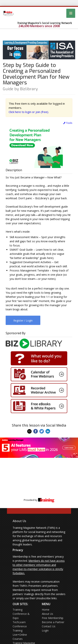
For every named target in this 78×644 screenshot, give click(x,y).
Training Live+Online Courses (20, 635)
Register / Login (23, 320)
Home (46, 610)
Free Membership (53, 618)
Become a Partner (53, 622)
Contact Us (49, 626)
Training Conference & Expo (21, 614)
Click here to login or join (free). (29, 112)
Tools (68, 123)
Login (45, 630)
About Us (19, 521)
